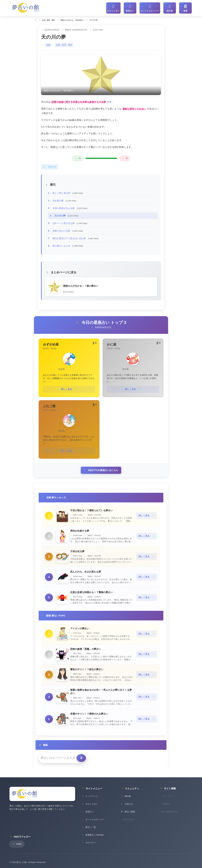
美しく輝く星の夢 (68, 192)
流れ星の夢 (64, 200)
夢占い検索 (128, 813)
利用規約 (166, 806)
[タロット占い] (117, 7)
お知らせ (127, 806)
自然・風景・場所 (64, 44)
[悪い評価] (125, 157)
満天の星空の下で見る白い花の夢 (75, 237)
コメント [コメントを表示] (50, 166)
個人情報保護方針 (170, 813)
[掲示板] (170, 7)
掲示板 (126, 798)
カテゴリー (89, 844)
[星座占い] (133, 7)
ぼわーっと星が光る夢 (70, 222)
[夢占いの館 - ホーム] (26, 7)
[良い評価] (77, 157)
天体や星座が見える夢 (70, 207)
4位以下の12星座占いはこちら (101, 468)
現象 (48, 44)
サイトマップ (168, 798)
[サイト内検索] (185, 7)
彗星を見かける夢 (68, 230)
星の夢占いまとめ (68, 245)
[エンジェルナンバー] (151, 7)
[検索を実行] (77, 756)
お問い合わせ (129, 821)
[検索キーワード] (56, 756)
